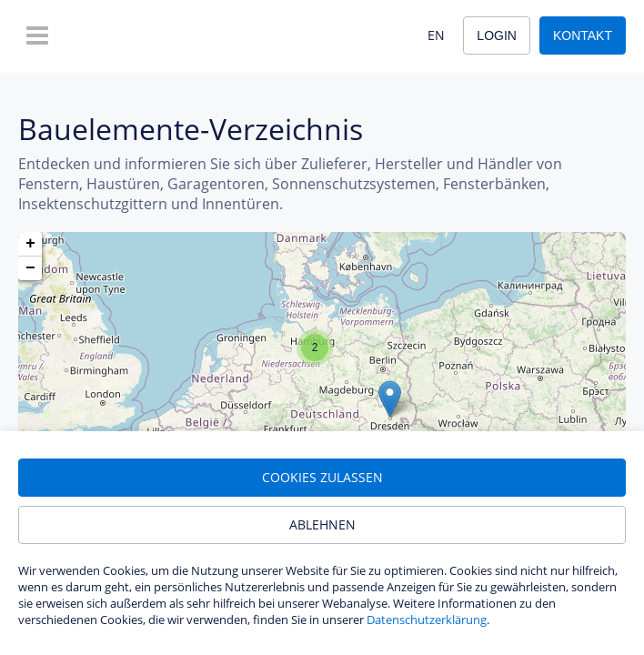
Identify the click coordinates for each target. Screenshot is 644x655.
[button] (390, 399)
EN (436, 35)
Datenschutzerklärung (427, 620)
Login (497, 35)
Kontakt (583, 35)
